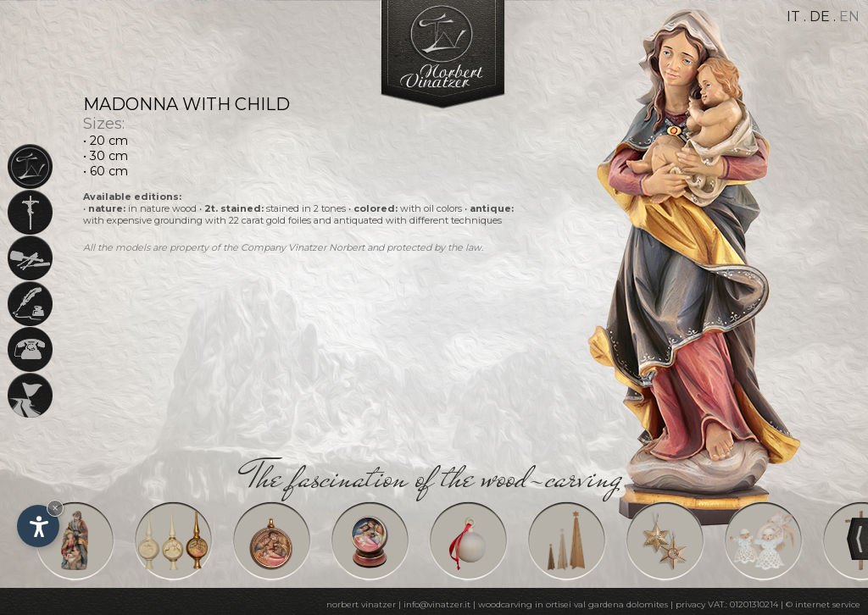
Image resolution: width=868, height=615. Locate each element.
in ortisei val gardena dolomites (601, 604)
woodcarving (505, 604)
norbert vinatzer (361, 604)
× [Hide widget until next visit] (55, 508)
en (849, 17)
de (820, 17)
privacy (690, 604)
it (793, 17)
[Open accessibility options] (38, 526)
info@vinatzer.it (437, 604)
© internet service (823, 604)
